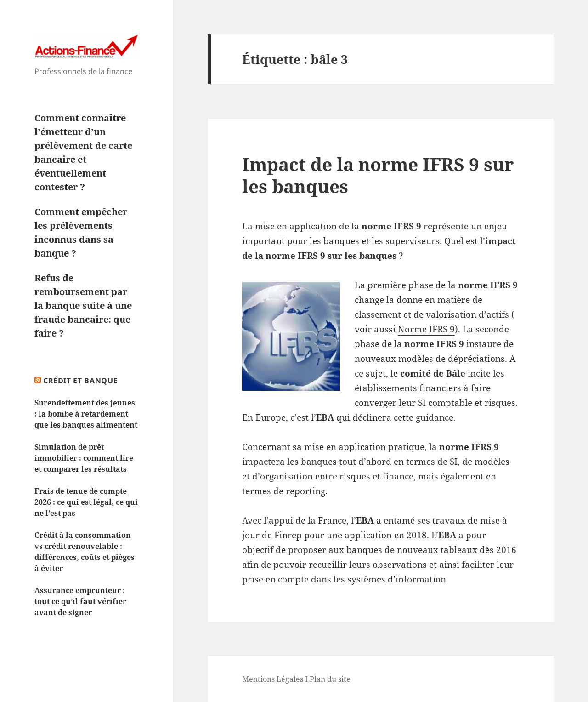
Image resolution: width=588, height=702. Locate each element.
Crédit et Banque (80, 381)
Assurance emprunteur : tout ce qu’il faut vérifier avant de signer (80, 601)
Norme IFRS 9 (426, 329)
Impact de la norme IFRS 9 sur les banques (378, 175)
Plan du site (330, 679)
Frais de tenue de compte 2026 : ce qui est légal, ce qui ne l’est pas (86, 502)
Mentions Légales (273, 679)
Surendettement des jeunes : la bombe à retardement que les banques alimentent (86, 414)
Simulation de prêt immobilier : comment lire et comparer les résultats (84, 458)
